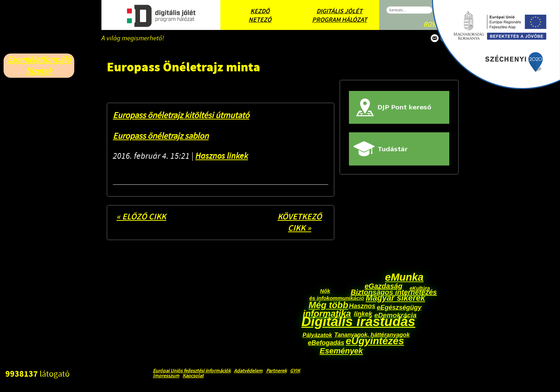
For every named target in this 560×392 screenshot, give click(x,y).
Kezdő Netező (260, 16)
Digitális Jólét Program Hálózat (340, 16)
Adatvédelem (248, 371)
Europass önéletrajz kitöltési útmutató (181, 115)
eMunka (404, 277)
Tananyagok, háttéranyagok (372, 335)
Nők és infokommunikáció (337, 294)
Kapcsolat (193, 376)
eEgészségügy (399, 307)
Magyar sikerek (395, 298)
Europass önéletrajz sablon (161, 136)
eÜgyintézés (375, 341)
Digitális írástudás (358, 322)
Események (341, 351)
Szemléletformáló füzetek (39, 65)
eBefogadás (326, 343)
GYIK (295, 371)
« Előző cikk (141, 217)
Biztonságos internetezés (394, 292)
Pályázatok (317, 335)
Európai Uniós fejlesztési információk (192, 371)
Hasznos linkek (222, 156)
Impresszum (166, 376)
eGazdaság (384, 286)
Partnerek (276, 371)
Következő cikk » (300, 223)
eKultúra (420, 288)
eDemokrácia (395, 315)
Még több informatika (327, 309)
